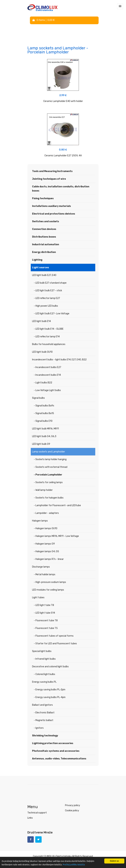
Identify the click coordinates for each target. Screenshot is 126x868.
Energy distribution (44, 252)
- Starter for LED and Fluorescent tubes (55, 644)
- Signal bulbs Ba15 (44, 413)
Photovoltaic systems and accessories (56, 751)
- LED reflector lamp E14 (47, 337)
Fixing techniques (43, 198)
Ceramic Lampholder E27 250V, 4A (63, 156)
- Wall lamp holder (43, 490)
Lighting (37, 260)
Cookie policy (72, 811)
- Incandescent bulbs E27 (47, 367)
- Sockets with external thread (51, 467)
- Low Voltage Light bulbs (47, 390)
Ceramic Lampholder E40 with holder (63, 101)
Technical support (37, 813)
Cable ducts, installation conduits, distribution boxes (61, 189)
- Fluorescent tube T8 (46, 621)
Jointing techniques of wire (49, 179)
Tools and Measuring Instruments (52, 171)
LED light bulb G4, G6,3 (44, 436)
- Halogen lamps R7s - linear (49, 559)
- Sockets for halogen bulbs (49, 498)
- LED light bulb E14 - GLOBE (49, 329)
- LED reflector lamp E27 (47, 298)
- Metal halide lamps (45, 574)
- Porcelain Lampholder (48, 475)
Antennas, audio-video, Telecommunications (59, 759)
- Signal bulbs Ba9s (44, 406)
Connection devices (44, 229)
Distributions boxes (44, 237)
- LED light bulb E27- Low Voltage (52, 314)
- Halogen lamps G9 (44, 544)
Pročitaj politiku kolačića (74, 865)
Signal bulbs (38, 398)
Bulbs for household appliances (49, 344)
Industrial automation (46, 244)
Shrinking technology (45, 736)
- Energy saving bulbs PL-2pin (50, 690)
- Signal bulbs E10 (43, 421)
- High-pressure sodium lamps (50, 582)
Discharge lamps (41, 567)
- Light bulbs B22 (43, 383)
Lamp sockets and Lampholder (49, 452)
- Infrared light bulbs (45, 659)
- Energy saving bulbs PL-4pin (50, 697)
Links (30, 818)
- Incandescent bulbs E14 (47, 375)
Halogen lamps (40, 521)
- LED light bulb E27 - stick (48, 291)
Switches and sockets (46, 221)
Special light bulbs (42, 651)
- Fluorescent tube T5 (46, 628)
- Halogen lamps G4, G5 (46, 551)
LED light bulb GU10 (42, 352)
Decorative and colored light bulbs (50, 667)
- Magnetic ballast (44, 720)
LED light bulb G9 (41, 444)
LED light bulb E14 (41, 321)
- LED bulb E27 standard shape (50, 283)
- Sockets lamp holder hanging (50, 459)
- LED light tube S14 (44, 613)
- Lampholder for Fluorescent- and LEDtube (57, 505)
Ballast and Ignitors (42, 705)
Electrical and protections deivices (54, 214)
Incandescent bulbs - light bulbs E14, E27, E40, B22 (59, 360)
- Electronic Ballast (44, 713)
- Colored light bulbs (44, 674)
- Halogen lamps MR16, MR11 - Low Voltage (56, 536)
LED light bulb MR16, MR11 (45, 429)
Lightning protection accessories (53, 743)
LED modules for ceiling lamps (48, 590)
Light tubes (38, 597)
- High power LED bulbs (46, 306)
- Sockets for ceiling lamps (48, 482)
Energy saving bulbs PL (44, 682)
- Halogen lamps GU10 (46, 528)
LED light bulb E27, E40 (44, 275)
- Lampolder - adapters (46, 513)
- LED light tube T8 (44, 605)
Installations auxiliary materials (51, 206)
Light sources (41, 268)
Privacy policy (73, 805)
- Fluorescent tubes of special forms (54, 636)
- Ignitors (39, 728)
